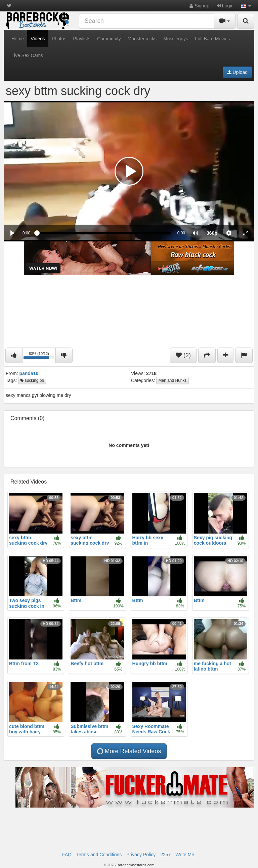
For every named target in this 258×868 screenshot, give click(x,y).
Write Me (185, 855)
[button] (246, 6)
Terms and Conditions (99, 855)
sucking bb (32, 380)
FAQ (67, 855)
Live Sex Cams (27, 55)
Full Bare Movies (212, 39)
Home (18, 39)
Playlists (82, 39)
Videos (38, 39)
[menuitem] (212, 233)
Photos (59, 39)
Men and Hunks (172, 380)
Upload (237, 72)
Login (225, 6)
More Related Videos (128, 751)
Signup (199, 6)
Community (109, 39)
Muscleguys (176, 39)
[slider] (104, 233)
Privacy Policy (141, 855)
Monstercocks (142, 39)
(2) (183, 355)
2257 (165, 855)
